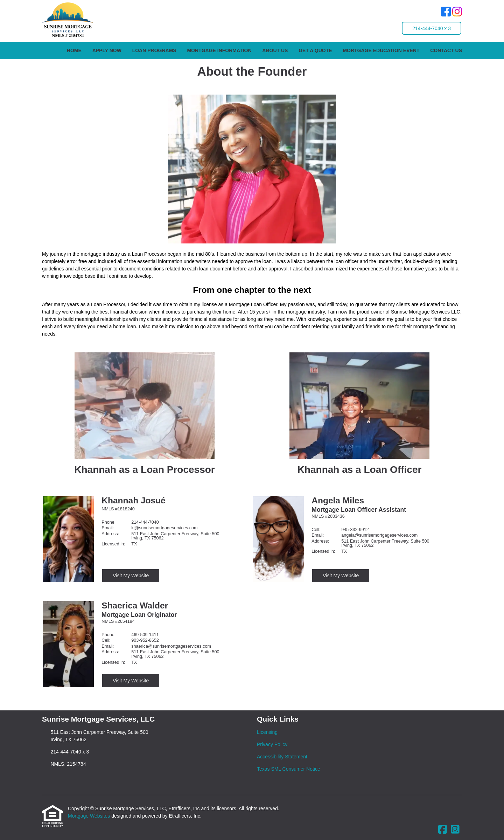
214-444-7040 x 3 (432, 28)
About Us (275, 50)
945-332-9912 (355, 530)
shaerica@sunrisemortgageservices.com (171, 646)
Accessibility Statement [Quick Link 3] (282, 757)
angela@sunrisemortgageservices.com (379, 535)
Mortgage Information (219, 50)
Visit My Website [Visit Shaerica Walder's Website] (131, 681)
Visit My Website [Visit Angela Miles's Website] (341, 576)
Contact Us (446, 50)
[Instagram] (457, 13)
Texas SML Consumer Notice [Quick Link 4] (289, 769)
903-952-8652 (145, 640)
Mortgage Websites (90, 816)
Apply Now (107, 50)
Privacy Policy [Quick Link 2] (272, 744)
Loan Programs (154, 50)
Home (74, 50)
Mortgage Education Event (381, 50)
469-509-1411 (145, 635)
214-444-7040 (145, 522)
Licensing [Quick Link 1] (267, 732)
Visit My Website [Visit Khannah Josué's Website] (131, 576)
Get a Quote (315, 50)
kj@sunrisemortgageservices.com (164, 528)
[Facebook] (446, 13)
